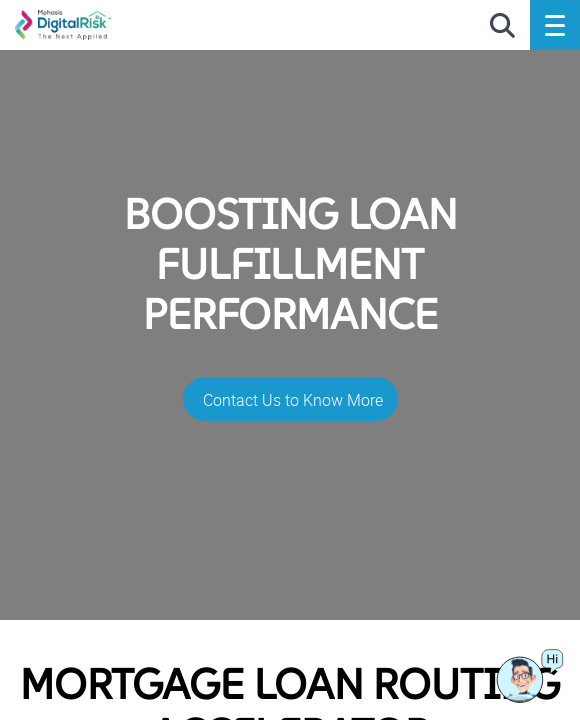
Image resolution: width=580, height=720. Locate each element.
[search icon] (502, 27)
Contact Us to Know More (293, 400)
